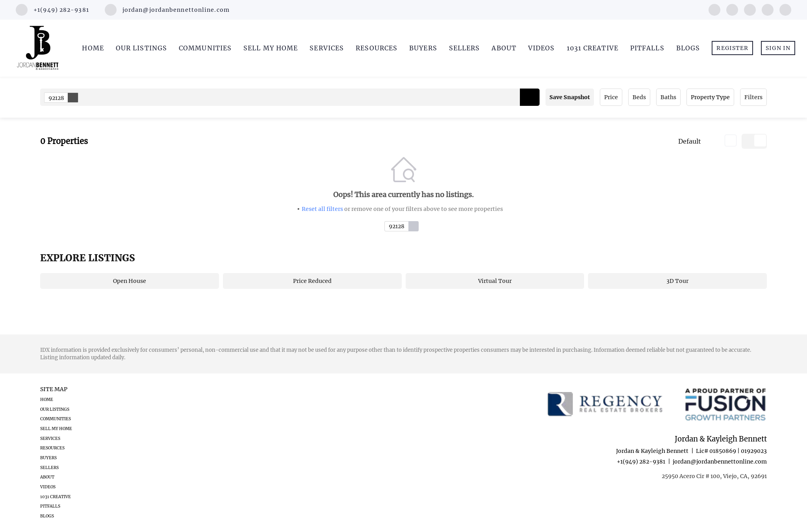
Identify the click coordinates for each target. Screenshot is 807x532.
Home (93, 48)
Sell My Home (271, 48)
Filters (753, 97)
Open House (130, 281)
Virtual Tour (495, 281)
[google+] (785, 9)
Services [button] (327, 48)
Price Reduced (312, 281)
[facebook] (714, 9)
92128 (63, 98)
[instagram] (750, 9)
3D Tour (677, 281)
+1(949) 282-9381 (641, 462)
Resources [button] (377, 48)
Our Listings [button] (141, 48)
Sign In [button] (778, 48)
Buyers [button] (423, 48)
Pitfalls (647, 48)
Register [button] (732, 48)
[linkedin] (732, 9)
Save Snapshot (570, 97)
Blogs (688, 48)
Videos (542, 48)
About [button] (504, 48)
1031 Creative (593, 48)
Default (690, 141)
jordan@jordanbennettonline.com (720, 462)
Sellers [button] (465, 48)
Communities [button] (205, 48)
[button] (530, 97)
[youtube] (768, 9)
